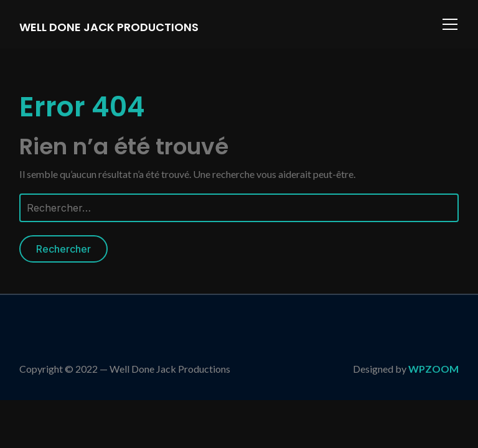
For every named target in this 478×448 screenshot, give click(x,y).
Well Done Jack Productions (109, 27)
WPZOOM (433, 369)
